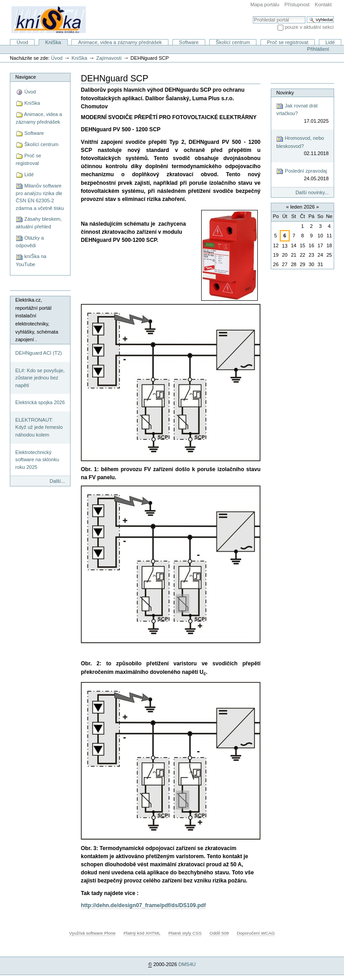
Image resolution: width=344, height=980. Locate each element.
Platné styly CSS (185, 933)
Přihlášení (318, 49)
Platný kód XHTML (142, 933)
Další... (57, 481)
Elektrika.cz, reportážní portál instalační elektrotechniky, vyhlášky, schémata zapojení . (37, 320)
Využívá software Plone (92, 933)
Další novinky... (312, 192)
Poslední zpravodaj (302, 175)
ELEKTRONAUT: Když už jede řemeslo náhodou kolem (39, 427)
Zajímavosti (109, 58)
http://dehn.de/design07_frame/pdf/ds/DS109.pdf (143, 905)
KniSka (53, 42)
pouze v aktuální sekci (309, 27)
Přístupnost (297, 4)
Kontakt (323, 4)
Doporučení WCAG (256, 933)
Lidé (330, 42)
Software (189, 42)
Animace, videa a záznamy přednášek (120, 42)
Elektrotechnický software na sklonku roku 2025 (37, 460)
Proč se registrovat (288, 42)
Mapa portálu (265, 4)
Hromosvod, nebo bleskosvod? (302, 146)
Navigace (26, 77)
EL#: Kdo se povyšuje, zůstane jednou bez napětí (40, 378)
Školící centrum (233, 42)
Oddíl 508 (219, 933)
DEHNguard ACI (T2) (39, 353)
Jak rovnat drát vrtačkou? (302, 114)
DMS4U (187, 964)
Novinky (285, 93)
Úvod (22, 42)
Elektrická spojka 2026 (40, 402)
